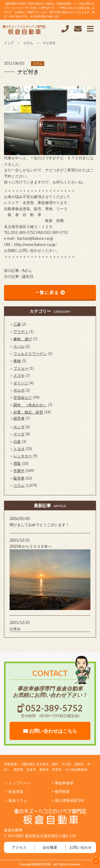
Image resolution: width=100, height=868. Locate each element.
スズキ (19, 375)
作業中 (19, 471)
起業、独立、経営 (28, 412)
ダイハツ (21, 383)
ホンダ (19, 427)
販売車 (19, 478)
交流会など (23, 397)
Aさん (27, 270)
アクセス (19, 847)
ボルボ (19, 390)
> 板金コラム (16, 800)
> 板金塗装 (14, 791)
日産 (17, 441)
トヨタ (19, 449)
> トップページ (18, 783)
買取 (17, 463)
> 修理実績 (61, 791)
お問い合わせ (81, 847)
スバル (19, 346)
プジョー (21, 368)
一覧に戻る (50, 292)
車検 (17, 361)
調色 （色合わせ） (30, 405)
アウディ (21, 332)
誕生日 (28, 276)
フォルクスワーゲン (30, 354)
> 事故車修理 (62, 783)
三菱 (17, 324)
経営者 (19, 418)
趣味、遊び (23, 339)
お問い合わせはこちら (50, 731)
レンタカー (23, 456)
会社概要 (50, 847)
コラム (38, 63)
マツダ (19, 434)
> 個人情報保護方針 (68, 800)
